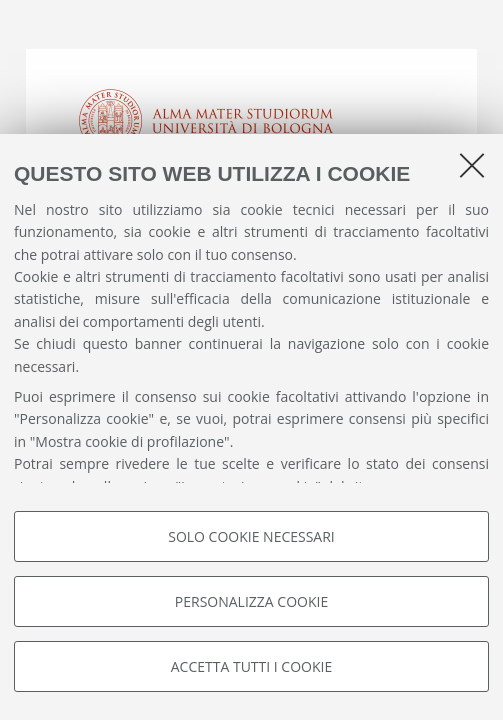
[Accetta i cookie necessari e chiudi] (472, 165)
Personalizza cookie (251, 601)
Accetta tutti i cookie (251, 666)
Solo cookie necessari (251, 536)
